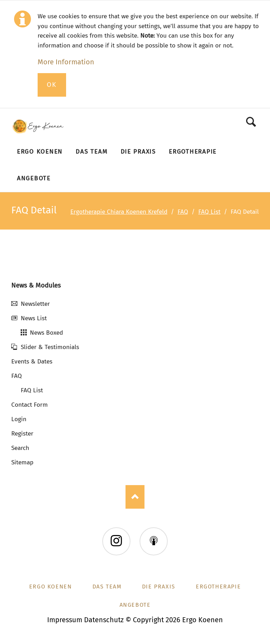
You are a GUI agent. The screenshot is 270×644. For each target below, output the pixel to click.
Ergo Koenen (51, 587)
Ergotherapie (218, 587)
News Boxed (46, 333)
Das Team (107, 587)
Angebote (135, 605)
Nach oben (135, 497)
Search (251, 122)
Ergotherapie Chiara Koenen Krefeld (119, 212)
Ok (52, 85)
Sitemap (22, 462)
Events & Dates (32, 362)
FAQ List (209, 212)
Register (22, 434)
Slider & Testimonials (50, 347)
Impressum (65, 620)
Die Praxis (159, 587)
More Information (66, 62)
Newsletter (35, 304)
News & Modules (36, 285)
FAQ (183, 212)
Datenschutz (104, 620)
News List (34, 318)
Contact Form (30, 405)
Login (19, 419)
